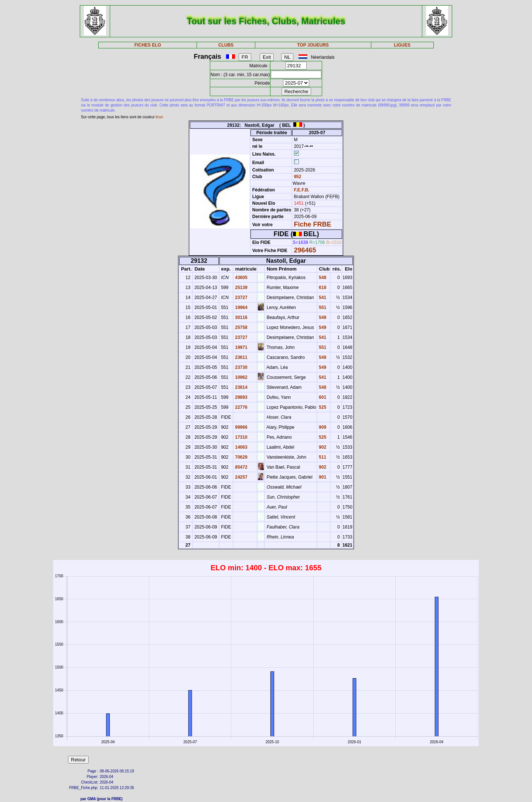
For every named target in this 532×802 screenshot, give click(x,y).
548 (322, 278)
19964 (241, 307)
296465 (305, 250)
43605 (241, 278)
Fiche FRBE (312, 224)
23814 (241, 387)
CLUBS (226, 45)
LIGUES (402, 45)
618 (322, 288)
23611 (241, 357)
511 (322, 457)
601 (322, 397)
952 (297, 177)
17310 (241, 437)
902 (322, 447)
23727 (241, 298)
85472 (241, 467)
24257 (241, 477)
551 (322, 307)
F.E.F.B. (301, 190)
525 (322, 407)
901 (322, 477)
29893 (241, 397)
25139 (241, 288)
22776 (241, 407)
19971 (241, 347)
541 (322, 298)
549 (322, 317)
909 (322, 427)
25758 (241, 327)
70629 (241, 457)
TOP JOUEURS (313, 45)
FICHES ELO (148, 45)
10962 (241, 377)
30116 (241, 317)
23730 (241, 367)
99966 (241, 427)
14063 (241, 447)
